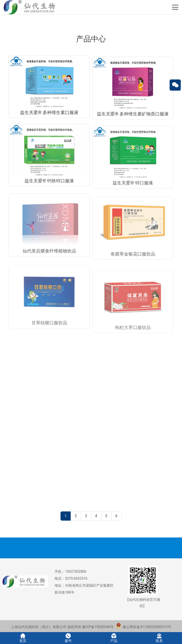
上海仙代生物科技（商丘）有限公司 (39, 627)
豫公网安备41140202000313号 (143, 627)
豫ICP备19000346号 (98, 627)
